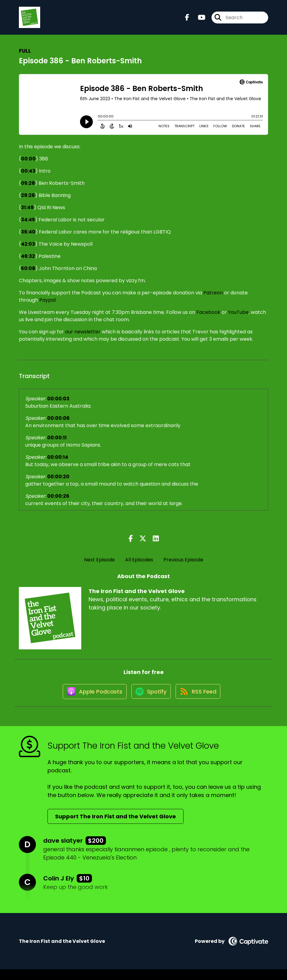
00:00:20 (58, 481)
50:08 (28, 273)
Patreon (213, 298)
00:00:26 (58, 501)
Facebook (208, 317)
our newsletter (83, 337)
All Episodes (139, 565)
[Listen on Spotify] (150, 702)
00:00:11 (57, 443)
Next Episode (99, 565)
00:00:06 (58, 423)
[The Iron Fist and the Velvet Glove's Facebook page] (187, 20)
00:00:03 (58, 404)
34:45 (28, 225)
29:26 (28, 200)
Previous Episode (183, 565)
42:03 (28, 249)
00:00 (28, 164)
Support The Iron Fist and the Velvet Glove (116, 827)
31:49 (27, 212)
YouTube (238, 317)
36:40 (28, 237)
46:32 (28, 261)
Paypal (47, 305)
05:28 (28, 188)
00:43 (28, 176)
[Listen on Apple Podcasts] (90, 701)
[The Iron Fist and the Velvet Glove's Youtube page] (198, 20)
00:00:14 (58, 462)
